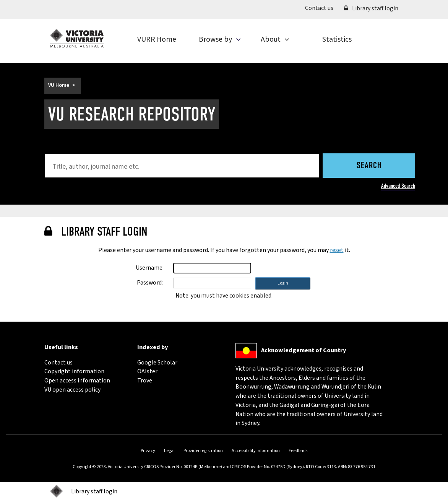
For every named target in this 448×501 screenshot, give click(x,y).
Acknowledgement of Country (304, 350)
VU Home (59, 85)
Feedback (298, 451)
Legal (169, 451)
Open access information (77, 381)
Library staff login (371, 8)
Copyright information (74, 371)
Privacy (148, 451)
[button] (283, 283)
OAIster (147, 371)
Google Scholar (157, 363)
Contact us (322, 8)
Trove (145, 381)
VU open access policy (72, 390)
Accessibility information (256, 451)
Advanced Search (398, 186)
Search (369, 166)
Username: (150, 268)
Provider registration (203, 451)
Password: (150, 283)
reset (337, 250)
